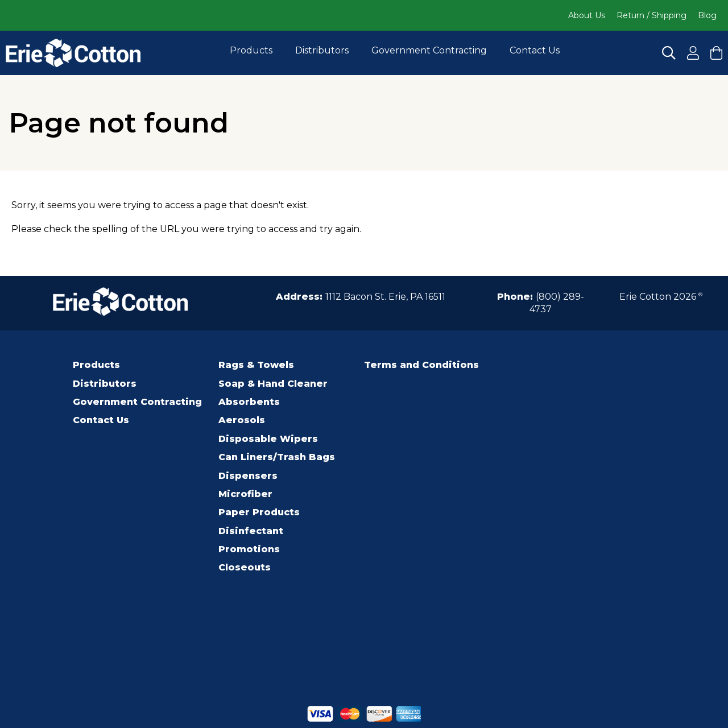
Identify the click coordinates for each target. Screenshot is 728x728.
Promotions (249, 549)
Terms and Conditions (421, 365)
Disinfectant (251, 531)
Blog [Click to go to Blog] (707, 15)
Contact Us (535, 50)
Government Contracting (429, 50)
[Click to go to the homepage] (73, 53)
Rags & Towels (256, 365)
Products (251, 50)
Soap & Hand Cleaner (273, 384)
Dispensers (248, 476)
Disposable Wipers (268, 439)
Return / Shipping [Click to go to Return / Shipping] (652, 15)
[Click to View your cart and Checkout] (716, 53)
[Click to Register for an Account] (693, 53)
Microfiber (245, 494)
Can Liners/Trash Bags (277, 457)
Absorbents (249, 402)
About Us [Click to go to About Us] (587, 15)
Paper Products (259, 512)
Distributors (322, 50)
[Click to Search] (669, 53)
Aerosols (242, 420)
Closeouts (245, 567)
